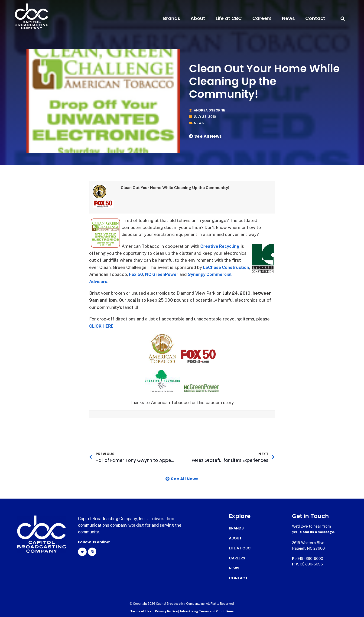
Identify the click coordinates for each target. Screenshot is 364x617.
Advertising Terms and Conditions (207, 611)
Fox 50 (167, 274)
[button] (343, 18)
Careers (262, 18)
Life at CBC (229, 18)
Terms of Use (141, 611)
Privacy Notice (167, 611)
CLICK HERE (103, 326)
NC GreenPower (193, 274)
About (198, 18)
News (288, 18)
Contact (315, 18)
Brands (172, 18)
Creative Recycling (221, 246)
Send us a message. (318, 532)
